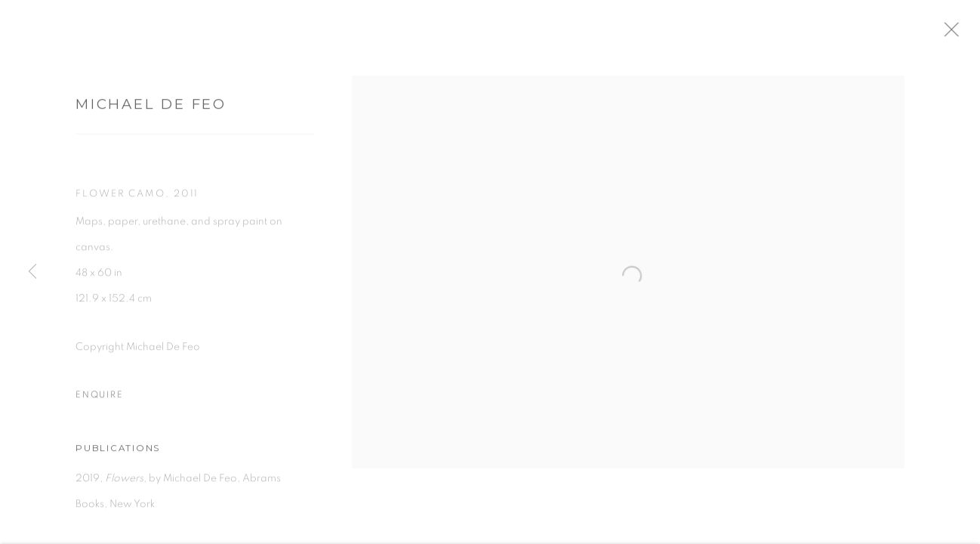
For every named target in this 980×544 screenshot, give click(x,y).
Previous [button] (32, 272)
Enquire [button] (99, 402)
